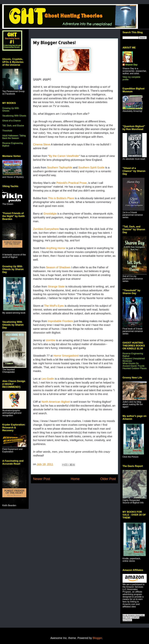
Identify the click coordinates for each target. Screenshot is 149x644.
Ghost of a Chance (11, 121)
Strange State (56, 287)
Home (75, 479)
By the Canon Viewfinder (64, 156)
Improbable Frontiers (61, 321)
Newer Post (42, 479)
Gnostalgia (50, 214)
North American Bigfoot (56, 402)
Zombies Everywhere (46, 229)
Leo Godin (48, 379)
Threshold (7, 131)
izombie (51, 340)
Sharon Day (131, 65)
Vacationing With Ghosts (14, 116)
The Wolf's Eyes (54, 306)
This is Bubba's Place (61, 198)
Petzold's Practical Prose (72, 183)
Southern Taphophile (60, 167)
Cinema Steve (42, 144)
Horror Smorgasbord (66, 356)
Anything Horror (56, 248)
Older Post (108, 479)
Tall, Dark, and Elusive (13, 126)
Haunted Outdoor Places (135, 368)
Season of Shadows (58, 267)
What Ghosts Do (131, 363)
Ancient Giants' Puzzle (134, 366)
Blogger (97, 638)
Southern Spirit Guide (91, 167)
